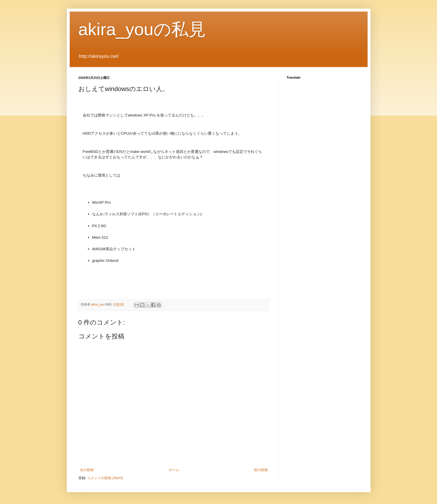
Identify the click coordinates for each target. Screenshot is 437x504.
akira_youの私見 (142, 29)
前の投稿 (261, 470)
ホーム (174, 470)
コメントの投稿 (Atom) (105, 478)
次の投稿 (87, 470)
